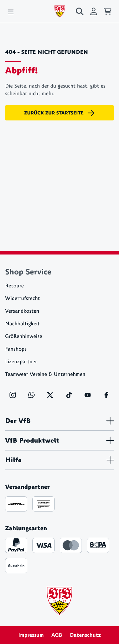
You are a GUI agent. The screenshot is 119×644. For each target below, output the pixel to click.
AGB (57, 635)
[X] (50, 395)
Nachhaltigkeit (22, 324)
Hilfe (60, 460)
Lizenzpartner (21, 362)
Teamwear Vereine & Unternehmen (45, 374)
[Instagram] (13, 395)
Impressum (31, 635)
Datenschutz (85, 635)
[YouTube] (88, 395)
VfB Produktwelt (60, 440)
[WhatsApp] (31, 395)
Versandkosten (22, 311)
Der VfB (60, 421)
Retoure (14, 286)
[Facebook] (106, 395)
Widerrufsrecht (23, 299)
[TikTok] (69, 395)
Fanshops (16, 349)
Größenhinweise (24, 337)
